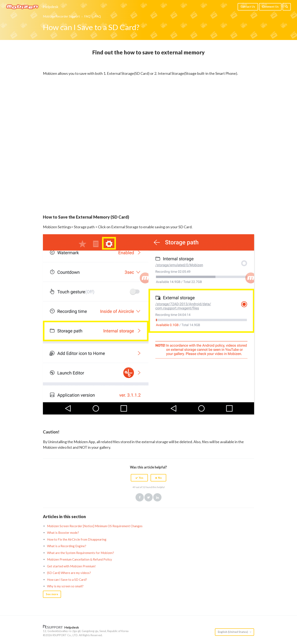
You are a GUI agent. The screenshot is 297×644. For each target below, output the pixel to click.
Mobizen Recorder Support (61, 16)
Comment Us (270, 7)
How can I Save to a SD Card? (67, 580)
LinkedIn (157, 497)
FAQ (87, 16)
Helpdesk (51, 7)
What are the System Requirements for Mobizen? (81, 553)
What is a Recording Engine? (67, 546)
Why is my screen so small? (65, 586)
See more (52, 594)
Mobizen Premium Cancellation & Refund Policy (80, 559)
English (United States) (233, 632)
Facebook (140, 497)
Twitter (148, 497)
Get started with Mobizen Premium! (71, 566)
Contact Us (248, 7)
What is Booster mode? (63, 533)
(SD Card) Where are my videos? (69, 573)
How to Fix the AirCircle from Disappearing (77, 539)
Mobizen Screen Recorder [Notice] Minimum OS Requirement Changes (95, 526)
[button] (139, 478)
